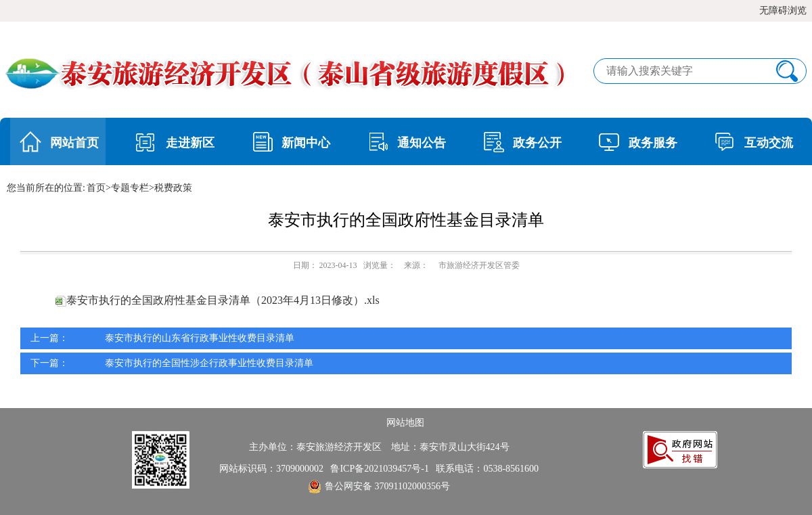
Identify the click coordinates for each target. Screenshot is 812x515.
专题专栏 (130, 188)
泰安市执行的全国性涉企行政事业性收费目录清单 (209, 363)
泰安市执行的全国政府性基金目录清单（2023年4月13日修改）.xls (218, 300)
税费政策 (173, 188)
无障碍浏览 (783, 10)
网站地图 (405, 423)
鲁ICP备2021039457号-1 (382, 469)
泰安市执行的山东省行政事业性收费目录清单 (200, 338)
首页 (96, 188)
